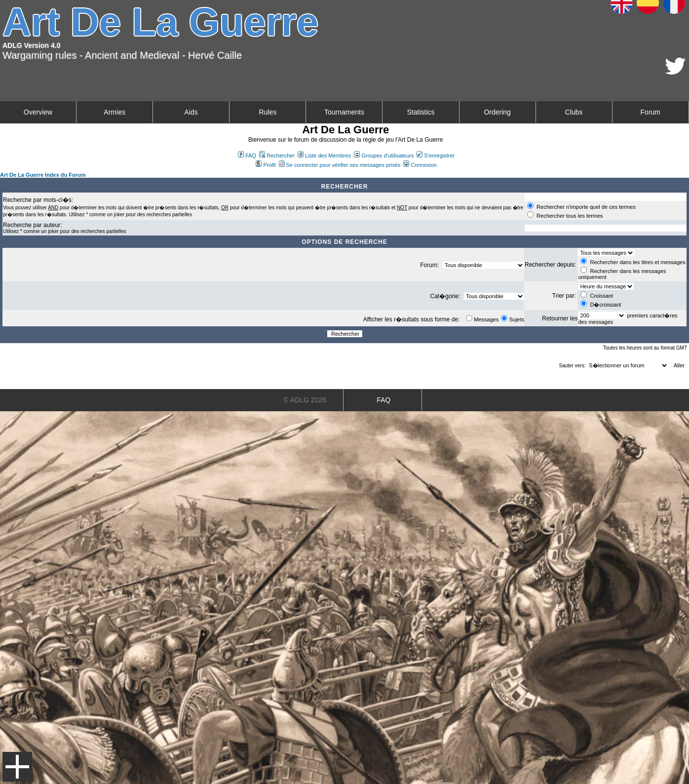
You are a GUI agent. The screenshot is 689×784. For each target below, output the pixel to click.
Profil (266, 165)
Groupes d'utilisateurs (384, 156)
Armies (115, 112)
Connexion (420, 165)
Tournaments (344, 112)
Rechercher (277, 156)
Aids (191, 112)
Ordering (497, 112)
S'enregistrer (436, 156)
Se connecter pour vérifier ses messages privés (340, 165)
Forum (651, 112)
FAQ (247, 156)
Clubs (574, 112)
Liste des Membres (324, 156)
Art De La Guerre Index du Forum (43, 175)
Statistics (421, 112)
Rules (268, 112)
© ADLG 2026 (305, 400)
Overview (38, 112)
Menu (17, 767)
